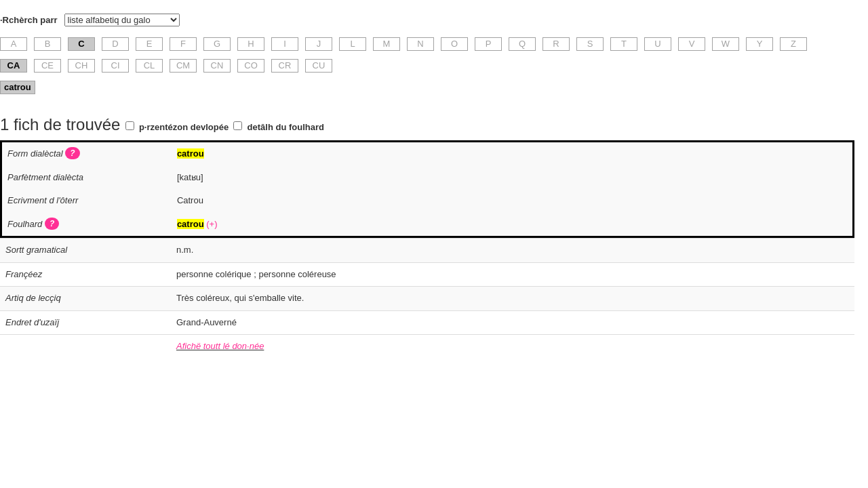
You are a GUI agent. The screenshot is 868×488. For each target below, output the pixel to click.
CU (319, 65)
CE (47, 65)
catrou (18, 87)
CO (251, 65)
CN (217, 65)
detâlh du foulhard (286, 127)
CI (116, 65)
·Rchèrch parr (29, 20)
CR (285, 65)
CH (82, 65)
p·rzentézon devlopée (184, 127)
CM (183, 65)
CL (150, 65)
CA (14, 65)
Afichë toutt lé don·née (220, 346)
